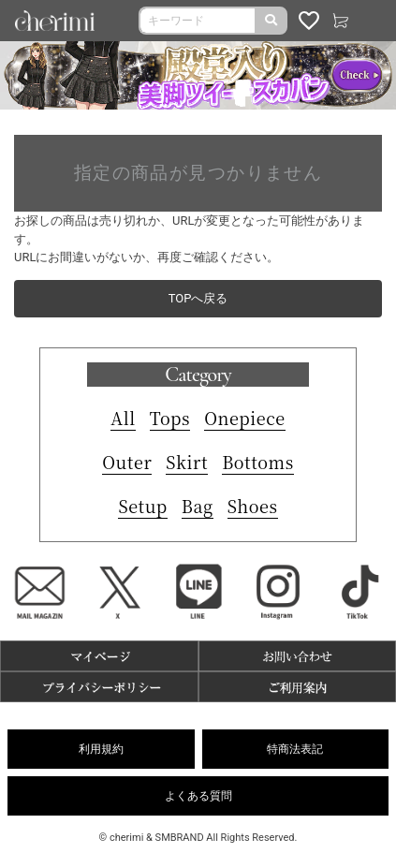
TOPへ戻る (198, 298)
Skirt (187, 462)
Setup (142, 506)
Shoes (253, 506)
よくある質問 (198, 796)
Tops (170, 418)
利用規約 (101, 749)
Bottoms (258, 462)
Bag (198, 506)
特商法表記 (295, 749)
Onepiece (245, 418)
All (123, 418)
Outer (127, 462)
